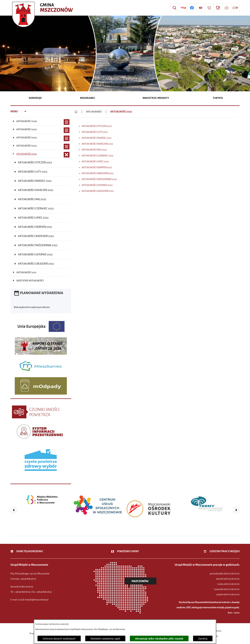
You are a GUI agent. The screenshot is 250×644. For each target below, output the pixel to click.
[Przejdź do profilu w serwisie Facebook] (192, 8)
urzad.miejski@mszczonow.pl (33, 600)
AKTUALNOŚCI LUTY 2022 (95, 132)
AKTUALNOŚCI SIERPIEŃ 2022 (97, 167)
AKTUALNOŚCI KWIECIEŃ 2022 (97, 144)
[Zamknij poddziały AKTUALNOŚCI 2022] (67, 155)
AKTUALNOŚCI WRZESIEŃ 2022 (98, 173)
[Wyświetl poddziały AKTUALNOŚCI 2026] (67, 122)
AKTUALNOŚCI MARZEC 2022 (97, 138)
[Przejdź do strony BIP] (183, 8)
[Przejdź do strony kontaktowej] (209, 8)
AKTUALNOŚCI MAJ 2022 (94, 150)
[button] (14, 510)
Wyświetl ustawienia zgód (105, 639)
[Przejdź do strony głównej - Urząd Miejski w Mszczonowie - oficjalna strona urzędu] (43, 8)
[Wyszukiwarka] (174, 8)
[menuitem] (35, 98)
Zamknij (203, 639)
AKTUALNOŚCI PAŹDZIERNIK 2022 (99, 179)
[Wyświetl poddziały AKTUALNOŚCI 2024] (67, 138)
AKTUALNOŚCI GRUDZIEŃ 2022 (98, 191)
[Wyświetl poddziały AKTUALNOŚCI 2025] (67, 130)
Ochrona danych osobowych (59, 639)
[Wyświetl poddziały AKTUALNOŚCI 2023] (67, 147)
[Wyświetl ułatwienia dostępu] (201, 8)
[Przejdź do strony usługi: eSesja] (218, 8)
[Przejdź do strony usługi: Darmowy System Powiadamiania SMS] (227, 8)
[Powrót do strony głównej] (76, 112)
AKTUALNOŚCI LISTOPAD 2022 (97, 185)
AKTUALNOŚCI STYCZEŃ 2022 (97, 126)
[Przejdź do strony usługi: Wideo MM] (235, 8)
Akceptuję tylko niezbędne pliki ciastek (159, 639)
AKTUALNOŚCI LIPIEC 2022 (95, 162)
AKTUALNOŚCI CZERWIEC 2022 (97, 156)
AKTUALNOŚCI (94, 112)
